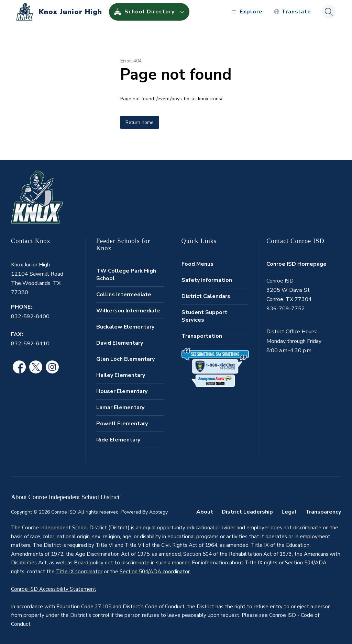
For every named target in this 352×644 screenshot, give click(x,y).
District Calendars (206, 296)
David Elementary (120, 343)
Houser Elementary (122, 391)
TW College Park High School (126, 275)
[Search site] (329, 12)
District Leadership (247, 512)
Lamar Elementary (120, 407)
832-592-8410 (30, 344)
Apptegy (158, 512)
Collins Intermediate (124, 295)
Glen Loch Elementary (125, 359)
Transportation (202, 336)
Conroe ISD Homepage (296, 264)
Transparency (323, 512)
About (205, 512)
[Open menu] (246, 12)
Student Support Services (204, 316)
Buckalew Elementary (125, 327)
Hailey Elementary (121, 375)
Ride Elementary (118, 440)
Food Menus (197, 264)
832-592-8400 (30, 317)
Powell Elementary (122, 424)
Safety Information (207, 280)
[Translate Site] (292, 12)
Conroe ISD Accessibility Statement (54, 589)
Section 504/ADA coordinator (155, 572)
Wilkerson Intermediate (128, 311)
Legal (289, 512)
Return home (140, 122)
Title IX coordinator (79, 572)
